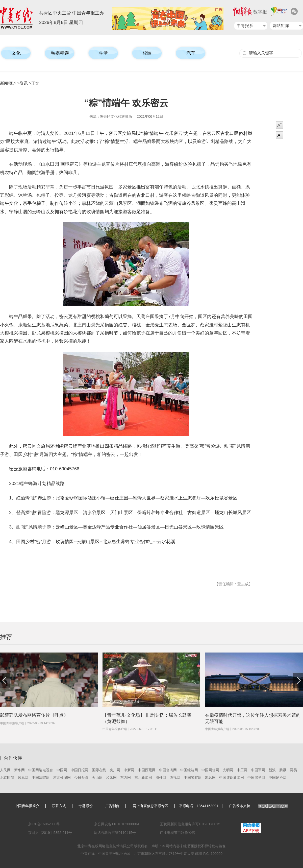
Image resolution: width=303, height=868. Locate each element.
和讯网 (111, 778)
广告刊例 (112, 806)
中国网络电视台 (41, 770)
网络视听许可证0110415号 (115, 833)
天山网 (97, 778)
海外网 (161, 778)
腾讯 (283, 770)
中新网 (129, 770)
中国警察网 (193, 778)
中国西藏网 (147, 770)
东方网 (125, 778)
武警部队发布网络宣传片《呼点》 (34, 715)
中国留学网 (256, 778)
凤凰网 (23, 778)
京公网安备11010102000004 (117, 824)
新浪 (272, 770)
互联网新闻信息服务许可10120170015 (190, 824)
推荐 (6, 637)
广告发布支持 (259, 806)
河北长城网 (62, 778)
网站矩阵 (281, 26)
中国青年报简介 (27, 806)
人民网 (5, 770)
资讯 (24, 83)
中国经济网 (189, 770)
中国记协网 (277, 778)
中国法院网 (41, 778)
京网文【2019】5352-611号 (50, 833)
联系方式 (59, 806)
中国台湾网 (168, 770)
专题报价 (86, 806)
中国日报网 (80, 770)
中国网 (62, 770)
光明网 (228, 770)
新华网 (19, 770)
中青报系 (245, 26)
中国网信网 (210, 770)
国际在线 (99, 770)
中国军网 (258, 770)
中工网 (242, 770)
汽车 (191, 53)
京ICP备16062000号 (44, 824)
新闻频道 (8, 83)
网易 (293, 770)
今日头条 (81, 778)
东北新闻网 (143, 778)
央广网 (115, 770)
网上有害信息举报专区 (150, 806)
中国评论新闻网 (232, 778)
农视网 (175, 778)
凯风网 (210, 778)
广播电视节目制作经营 (178, 833)
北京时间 (7, 778)
